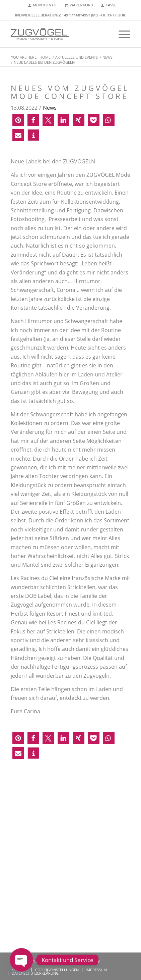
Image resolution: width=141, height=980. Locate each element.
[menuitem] (43, 5)
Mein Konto (45, 5)
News (50, 108)
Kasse (111, 5)
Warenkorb (81, 5)
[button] (18, 120)
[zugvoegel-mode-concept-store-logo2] (59, 34)
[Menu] (121, 34)
